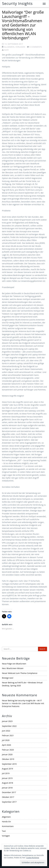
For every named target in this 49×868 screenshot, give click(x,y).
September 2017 (9, 802)
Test (4, 831)
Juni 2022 (6, 731)
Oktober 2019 (8, 759)
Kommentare (8, 826)
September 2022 (9, 726)
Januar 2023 (7, 721)
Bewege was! (8, 678)
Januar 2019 (7, 778)
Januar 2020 (7, 754)
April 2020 (6, 745)
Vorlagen (20, 47)
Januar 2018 (7, 788)
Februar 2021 (8, 735)
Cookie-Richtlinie (33, 858)
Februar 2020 (8, 750)
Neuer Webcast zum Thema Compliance (20, 673)
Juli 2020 (6, 740)
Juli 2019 (6, 773)
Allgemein (9, 47)
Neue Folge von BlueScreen (14, 664)
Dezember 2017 (9, 792)
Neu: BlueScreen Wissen (13, 668)
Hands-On (6, 822)
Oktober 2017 (8, 797)
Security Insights (17, 3)
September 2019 (9, 764)
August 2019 (7, 769)
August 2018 (7, 783)
